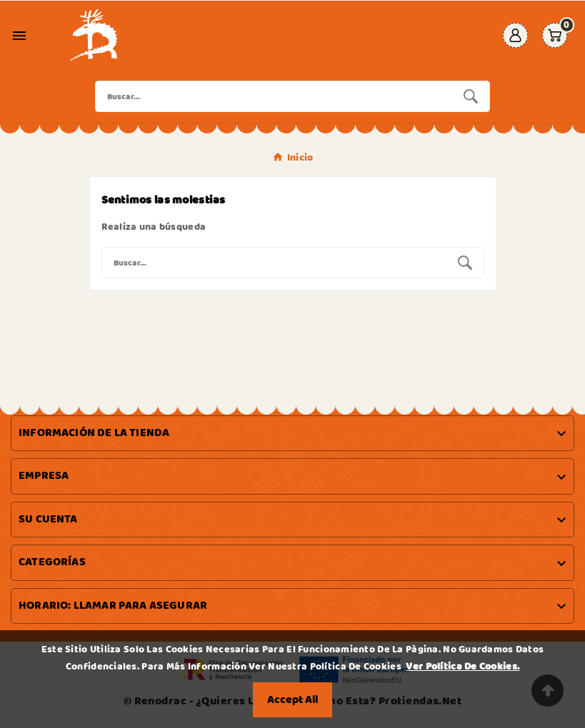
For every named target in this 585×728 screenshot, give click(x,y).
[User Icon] (515, 35)
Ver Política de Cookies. (462, 667)
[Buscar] (274, 96)
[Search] (471, 96)
